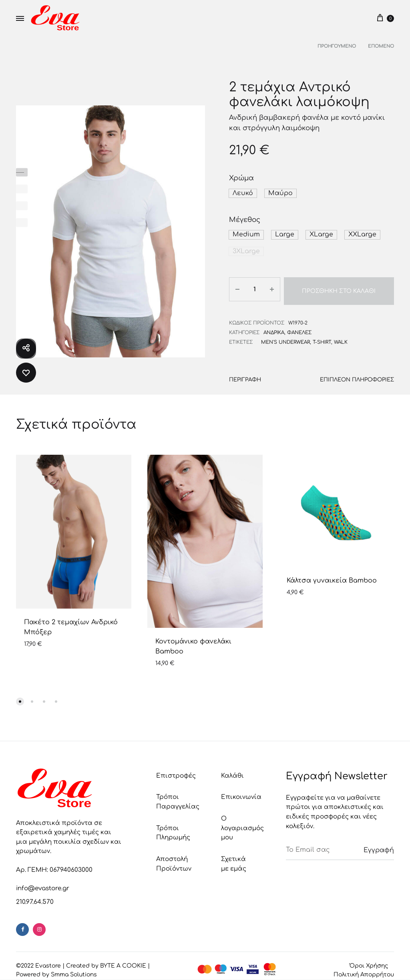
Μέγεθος (245, 219)
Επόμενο (381, 46)
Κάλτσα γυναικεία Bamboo (332, 575)
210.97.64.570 (35, 897)
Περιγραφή (245, 374)
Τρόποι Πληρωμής (173, 828)
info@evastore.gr (43, 884)
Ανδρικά (274, 327)
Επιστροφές (176, 771)
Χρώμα (241, 178)
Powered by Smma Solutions (56, 969)
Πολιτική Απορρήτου (364, 969)
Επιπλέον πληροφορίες (358, 374)
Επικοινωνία (241, 792)
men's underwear (285, 337)
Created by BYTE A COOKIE (106, 961)
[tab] (245, 376)
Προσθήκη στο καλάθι (338, 287)
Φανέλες (299, 327)
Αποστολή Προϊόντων (174, 859)
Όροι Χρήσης (369, 961)
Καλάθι (232, 771)
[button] (241, 193)
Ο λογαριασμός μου (242, 823)
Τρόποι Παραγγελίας (178, 797)
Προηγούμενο (337, 46)
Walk (341, 337)
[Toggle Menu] (20, 19)
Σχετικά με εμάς (234, 859)
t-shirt (322, 337)
